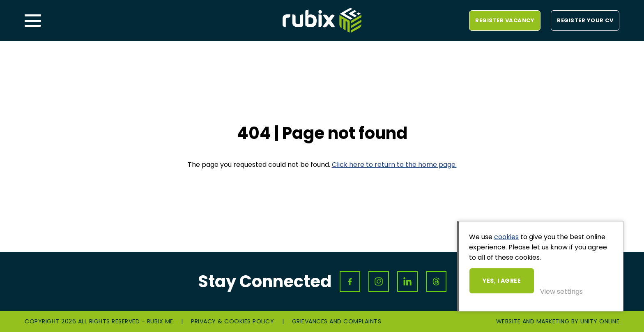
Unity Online (600, 321)
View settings (561, 292)
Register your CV (585, 20)
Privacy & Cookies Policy (232, 321)
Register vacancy (505, 20)
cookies (506, 237)
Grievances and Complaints (337, 321)
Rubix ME (322, 21)
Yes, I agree (502, 281)
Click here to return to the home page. (394, 165)
